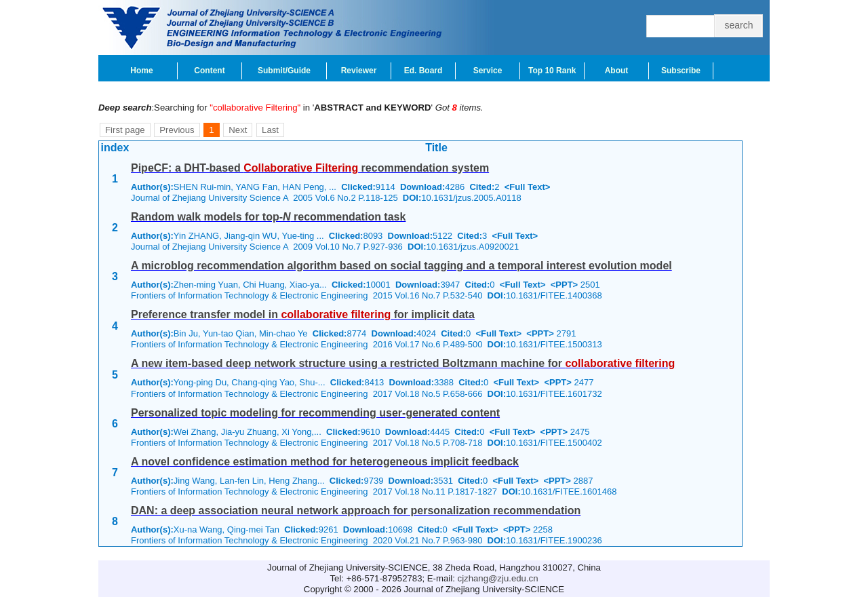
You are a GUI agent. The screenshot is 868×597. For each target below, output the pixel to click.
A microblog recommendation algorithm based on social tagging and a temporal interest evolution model (401, 266)
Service (488, 71)
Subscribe (681, 71)
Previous (177, 130)
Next (238, 130)
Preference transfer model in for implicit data (303, 314)
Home (141, 71)
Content (209, 71)
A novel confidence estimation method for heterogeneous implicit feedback (325, 462)
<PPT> (564, 285)
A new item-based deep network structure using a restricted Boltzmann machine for (403, 363)
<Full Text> (528, 187)
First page (125, 130)
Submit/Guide (284, 71)
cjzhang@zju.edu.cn (498, 578)
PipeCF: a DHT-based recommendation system (310, 168)
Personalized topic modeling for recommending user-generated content (315, 413)
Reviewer (359, 71)
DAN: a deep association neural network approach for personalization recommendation (356, 511)
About (617, 71)
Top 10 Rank (552, 71)
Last (270, 130)
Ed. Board (423, 71)
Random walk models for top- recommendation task (268, 217)
